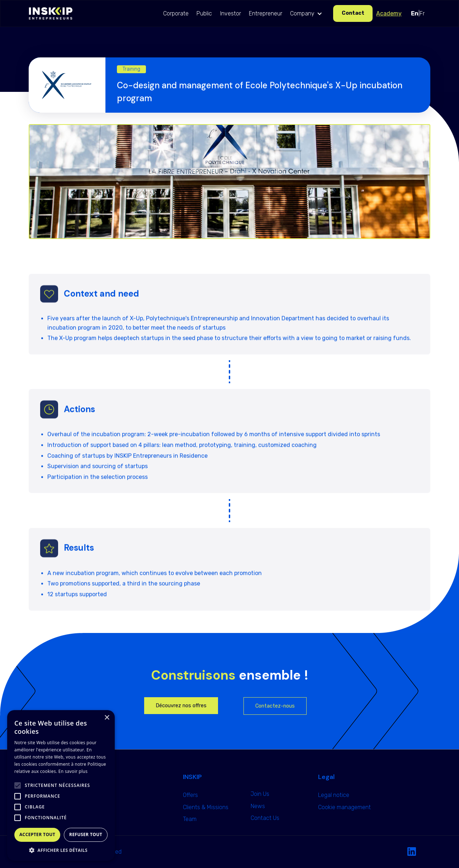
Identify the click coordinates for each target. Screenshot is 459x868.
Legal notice (334, 795)
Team (190, 819)
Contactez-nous (275, 706)
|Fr (418, 13)
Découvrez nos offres (181, 706)
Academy (389, 13)
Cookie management (344, 807)
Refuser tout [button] (86, 834)
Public (204, 13)
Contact (353, 13)
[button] (308, 14)
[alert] (61, 785)
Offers (190, 795)
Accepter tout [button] (37, 834)
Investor (231, 13)
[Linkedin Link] (412, 852)
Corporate (176, 13)
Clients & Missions (206, 807)
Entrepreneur (266, 13)
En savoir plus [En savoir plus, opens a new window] (73, 771)
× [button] (107, 718)
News (258, 806)
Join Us (260, 794)
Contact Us (265, 818)
